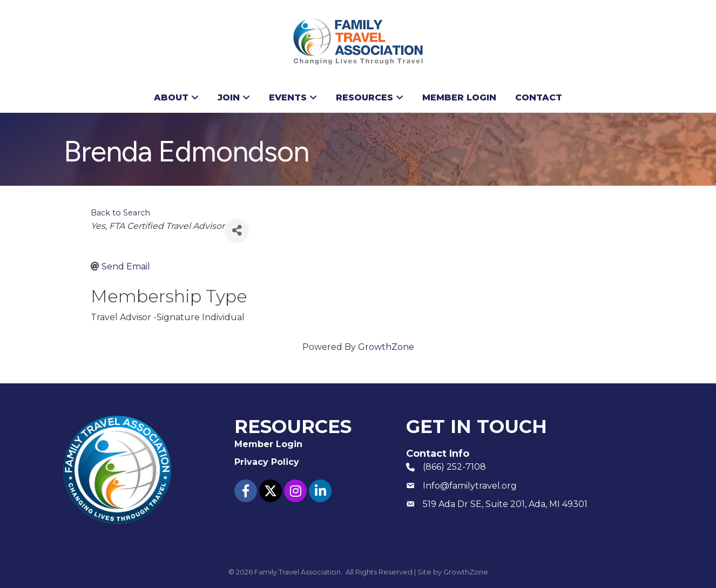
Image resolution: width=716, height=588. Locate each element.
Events (288, 97)
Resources (364, 97)
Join (229, 97)
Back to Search (120, 213)
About (171, 97)
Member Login (459, 97)
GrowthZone (386, 347)
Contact (539, 97)
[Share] (237, 231)
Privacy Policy (267, 462)
